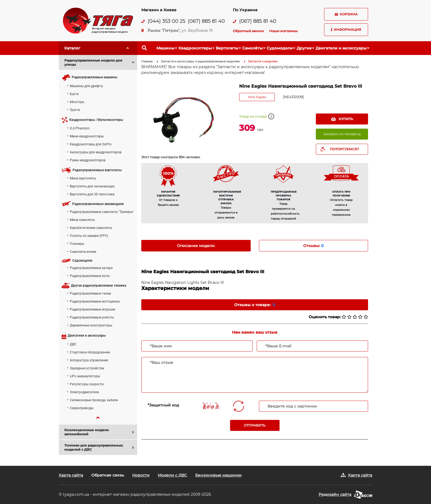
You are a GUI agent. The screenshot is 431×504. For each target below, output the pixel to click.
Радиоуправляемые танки (90, 293)
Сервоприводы (82, 408)
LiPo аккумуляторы (85, 376)
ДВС (73, 344)
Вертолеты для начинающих (92, 186)
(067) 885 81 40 (206, 21)
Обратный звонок (248, 31)
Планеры (77, 244)
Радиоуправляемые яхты (90, 276)
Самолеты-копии (83, 252)
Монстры (77, 102)
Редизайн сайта (335, 494)
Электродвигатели (84, 392)
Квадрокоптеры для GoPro (91, 144)
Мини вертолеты (83, 178)
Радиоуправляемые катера (91, 268)
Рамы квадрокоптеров (88, 160)
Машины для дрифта (86, 86)
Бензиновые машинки (218, 475)
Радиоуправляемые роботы (92, 317)
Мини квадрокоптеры (87, 136)
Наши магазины (283, 31)
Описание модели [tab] (196, 246)
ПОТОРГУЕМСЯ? (344, 149)
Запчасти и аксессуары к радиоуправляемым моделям (200, 61)
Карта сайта (71, 475)
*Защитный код (163, 405)
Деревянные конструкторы (91, 325)
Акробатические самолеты (91, 228)
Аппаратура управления (89, 360)
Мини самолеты (82, 220)
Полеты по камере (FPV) (89, 236)
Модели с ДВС (172, 475)
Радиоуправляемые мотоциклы (95, 301)
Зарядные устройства (87, 368)
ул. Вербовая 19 (197, 31)
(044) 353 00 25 (166, 21)
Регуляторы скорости (87, 384)
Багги (74, 94)
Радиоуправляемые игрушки (92, 309)
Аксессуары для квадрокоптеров (96, 152)
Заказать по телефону (342, 134)
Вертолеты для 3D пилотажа (92, 194)
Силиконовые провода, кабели (94, 400)
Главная (147, 61)
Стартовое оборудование (90, 352)
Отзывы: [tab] (313, 246)
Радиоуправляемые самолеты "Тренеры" (102, 212)
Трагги (75, 110)
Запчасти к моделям (263, 61)
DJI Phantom (80, 128)
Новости (141, 475)
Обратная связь (108, 475)
